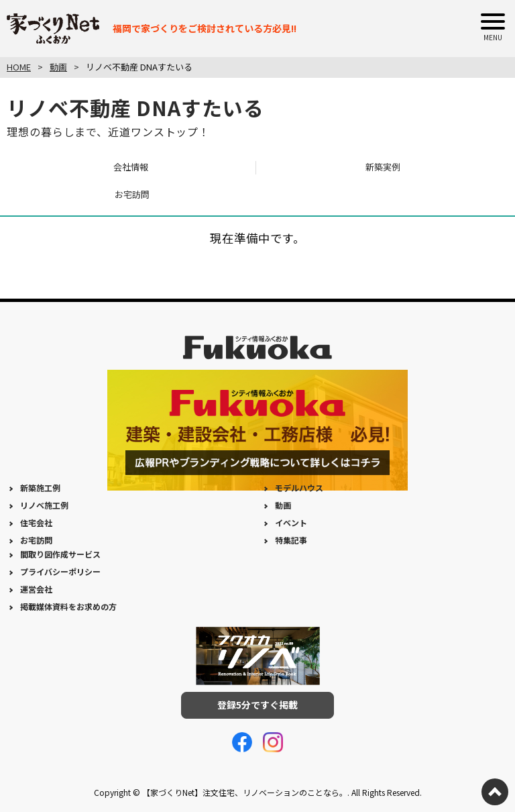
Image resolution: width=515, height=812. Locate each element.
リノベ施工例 (44, 505)
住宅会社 (36, 522)
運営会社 (36, 589)
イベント (291, 522)
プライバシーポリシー (60, 571)
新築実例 (383, 167)
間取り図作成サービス (60, 554)
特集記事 (291, 540)
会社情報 (131, 167)
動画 (283, 505)
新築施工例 (40, 488)
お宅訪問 (132, 194)
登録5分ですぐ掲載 (257, 705)
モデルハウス (299, 488)
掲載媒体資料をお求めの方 (68, 606)
